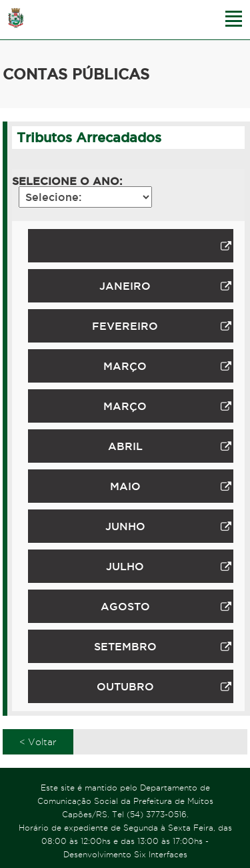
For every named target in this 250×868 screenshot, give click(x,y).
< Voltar (38, 742)
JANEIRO (165, 286)
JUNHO (168, 526)
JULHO (168, 566)
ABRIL (170, 446)
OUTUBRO (164, 686)
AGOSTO (166, 606)
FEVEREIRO (161, 326)
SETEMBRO (163, 646)
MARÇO (167, 366)
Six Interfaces (161, 854)
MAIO (171, 486)
